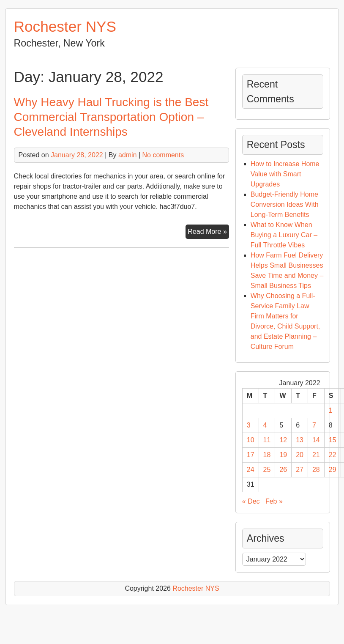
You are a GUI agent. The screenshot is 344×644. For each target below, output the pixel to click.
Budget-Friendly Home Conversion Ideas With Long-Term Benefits (285, 204)
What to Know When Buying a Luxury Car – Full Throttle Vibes (284, 235)
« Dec (251, 501)
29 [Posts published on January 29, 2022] (333, 470)
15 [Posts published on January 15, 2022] (333, 440)
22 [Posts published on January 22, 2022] (333, 455)
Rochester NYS (65, 26)
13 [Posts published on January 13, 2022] (300, 440)
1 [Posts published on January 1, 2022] (331, 410)
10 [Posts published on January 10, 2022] (251, 440)
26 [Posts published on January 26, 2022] (283, 470)
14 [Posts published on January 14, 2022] (316, 440)
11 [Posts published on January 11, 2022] (267, 440)
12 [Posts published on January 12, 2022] (283, 440)
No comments (163, 155)
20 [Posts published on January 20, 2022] (300, 455)
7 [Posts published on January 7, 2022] (314, 425)
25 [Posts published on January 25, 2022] (267, 470)
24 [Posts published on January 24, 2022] (251, 470)
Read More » (208, 233)
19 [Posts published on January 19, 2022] (283, 455)
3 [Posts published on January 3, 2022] (249, 425)
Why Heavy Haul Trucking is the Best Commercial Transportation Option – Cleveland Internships (111, 117)
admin (128, 155)
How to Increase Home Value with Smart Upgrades (285, 174)
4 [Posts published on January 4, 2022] (265, 425)
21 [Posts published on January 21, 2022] (316, 455)
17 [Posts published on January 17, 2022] (251, 455)
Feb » (274, 501)
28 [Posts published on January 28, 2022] (316, 470)
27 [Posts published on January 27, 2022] (300, 470)
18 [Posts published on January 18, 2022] (267, 455)
